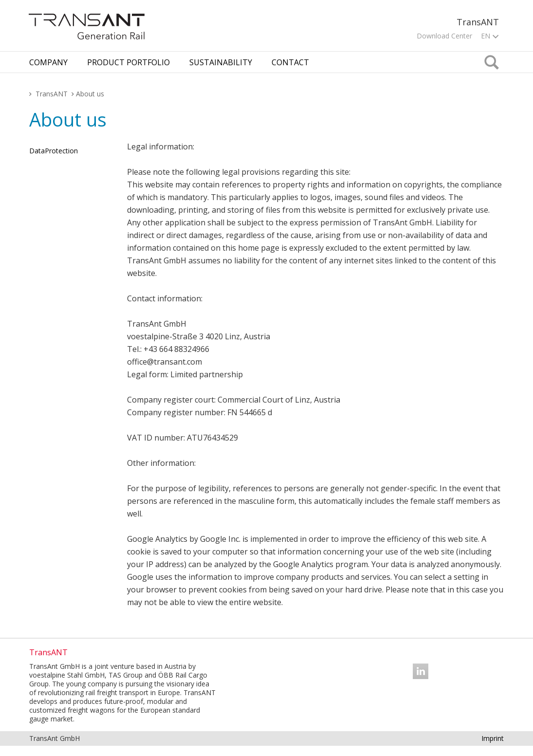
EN (490, 36)
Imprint (493, 738)
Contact (290, 62)
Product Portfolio (129, 62)
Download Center (444, 36)
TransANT (52, 94)
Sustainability (221, 62)
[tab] (48, 62)
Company (48, 62)
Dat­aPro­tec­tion (54, 151)
